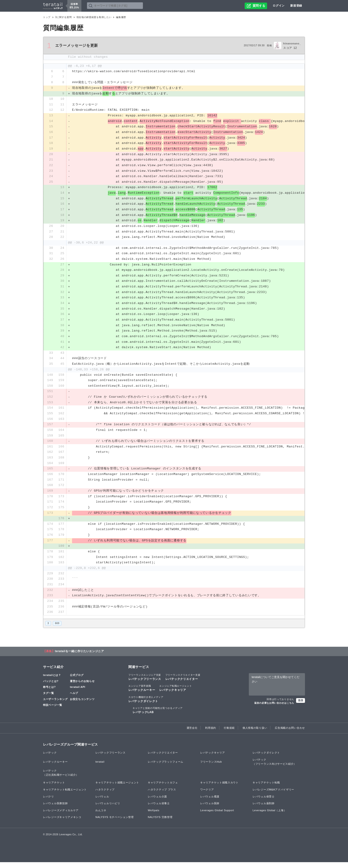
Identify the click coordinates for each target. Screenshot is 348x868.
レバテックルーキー (142, 694)
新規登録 (296, 6)
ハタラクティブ (105, 795)
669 (57, 629)
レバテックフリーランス (145, 683)
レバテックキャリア (176, 694)
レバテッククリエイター (183, 683)
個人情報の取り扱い (255, 734)
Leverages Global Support (217, 816)
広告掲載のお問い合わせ (290, 734)
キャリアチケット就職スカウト (219, 789)
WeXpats (154, 816)
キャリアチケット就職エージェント (117, 789)
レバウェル (102, 802)
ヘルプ (74, 699)
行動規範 (229, 734)
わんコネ (101, 816)
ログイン (279, 6)
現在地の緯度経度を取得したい (94, 17)
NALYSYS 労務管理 (160, 823)
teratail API (78, 693)
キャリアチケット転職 (266, 789)
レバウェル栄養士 (159, 809)
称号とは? (49, 693)
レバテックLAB (158, 716)
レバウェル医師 (210, 809)
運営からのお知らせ (82, 687)
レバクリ (49, 802)
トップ (47, 17)
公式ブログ (77, 681)
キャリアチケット (54, 789)
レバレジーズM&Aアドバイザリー (273, 795)
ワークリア (207, 795)
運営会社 (192, 734)
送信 (301, 706)
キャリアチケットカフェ (163, 789)
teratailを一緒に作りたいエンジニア (80, 657)
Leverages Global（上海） (269, 816)
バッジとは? (51, 687)
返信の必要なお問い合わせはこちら (274, 709)
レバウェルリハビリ (108, 809)
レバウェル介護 (157, 802)
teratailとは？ (52, 681)
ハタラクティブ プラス (162, 795)
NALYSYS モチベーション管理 (115, 823)
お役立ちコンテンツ (82, 705)
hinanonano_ (292, 43)
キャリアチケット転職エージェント (65, 795)
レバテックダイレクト (146, 705)
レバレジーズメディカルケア (61, 816)
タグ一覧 (49, 699)
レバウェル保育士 (264, 802)
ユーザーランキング (55, 705)
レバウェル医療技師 (55, 809)
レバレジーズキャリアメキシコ (62, 823)
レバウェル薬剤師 (264, 809)
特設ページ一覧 (53, 711)
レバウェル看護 (210, 802)
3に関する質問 (63, 17)
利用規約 (211, 734)
